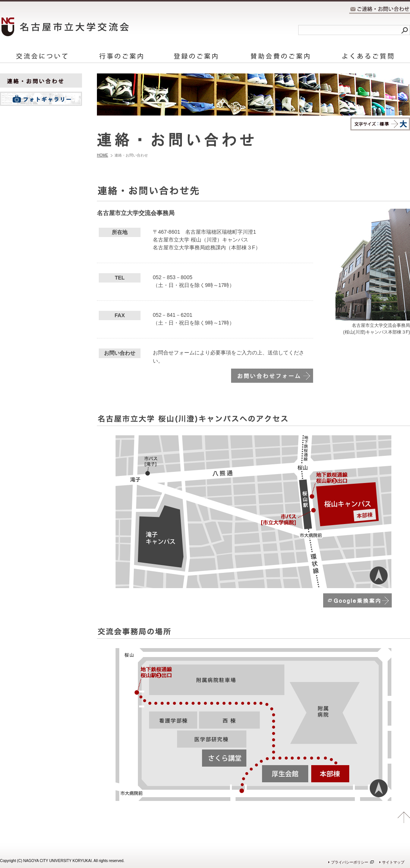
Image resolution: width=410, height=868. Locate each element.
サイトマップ (393, 862)
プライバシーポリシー (350, 862)
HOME (102, 155)
